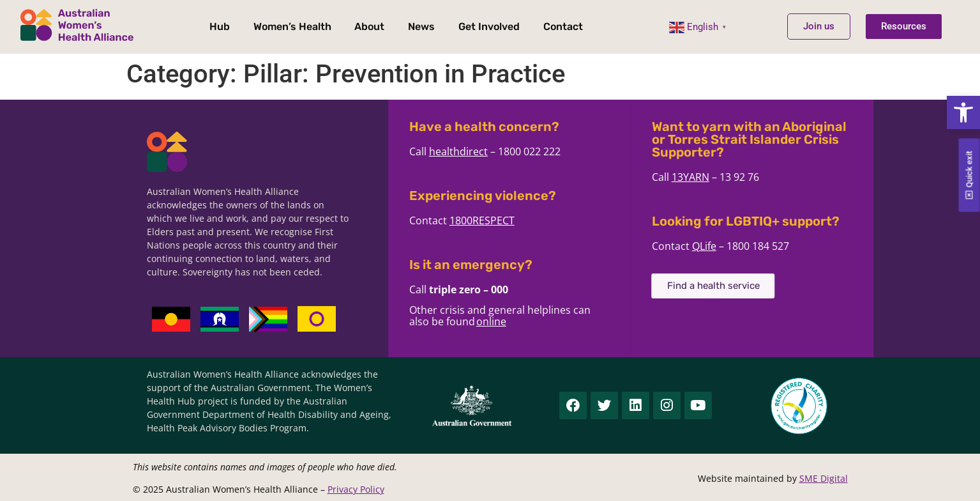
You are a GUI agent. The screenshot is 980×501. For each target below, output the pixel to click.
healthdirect (485, 151)
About (370, 27)
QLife (730, 246)
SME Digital (824, 478)
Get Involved (489, 27)
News (421, 27)
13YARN (717, 177)
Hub (220, 27)
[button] (963, 112)
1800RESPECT (508, 220)
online (517, 321)
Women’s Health (292, 27)
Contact (563, 27)
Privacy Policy (356, 489)
